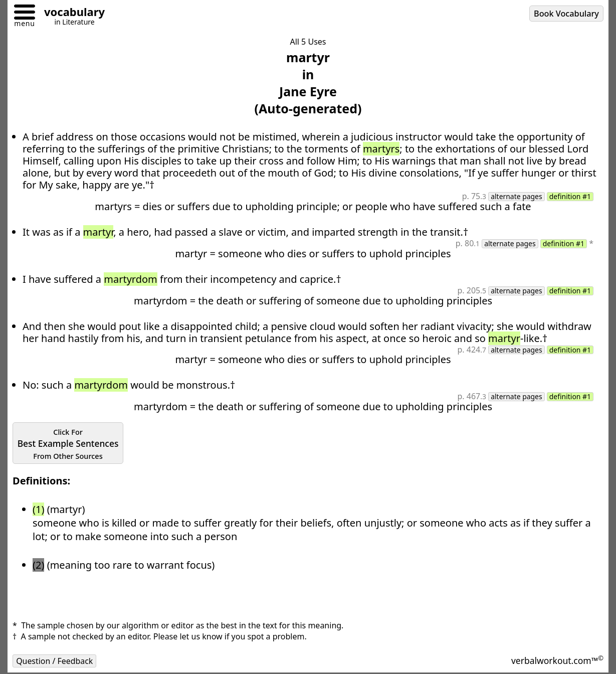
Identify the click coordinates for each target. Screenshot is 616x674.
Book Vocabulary (566, 14)
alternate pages (516, 197)
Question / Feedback (55, 661)
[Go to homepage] (71, 13)
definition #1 (570, 197)
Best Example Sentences (68, 444)
